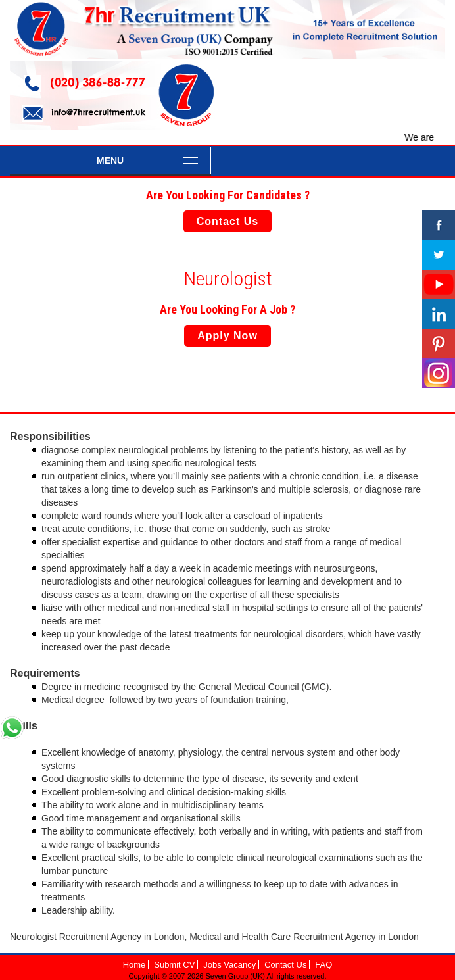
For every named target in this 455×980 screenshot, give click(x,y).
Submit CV (174, 965)
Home (134, 965)
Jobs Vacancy (229, 965)
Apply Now (228, 336)
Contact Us (228, 221)
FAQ (323, 965)
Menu (110, 160)
